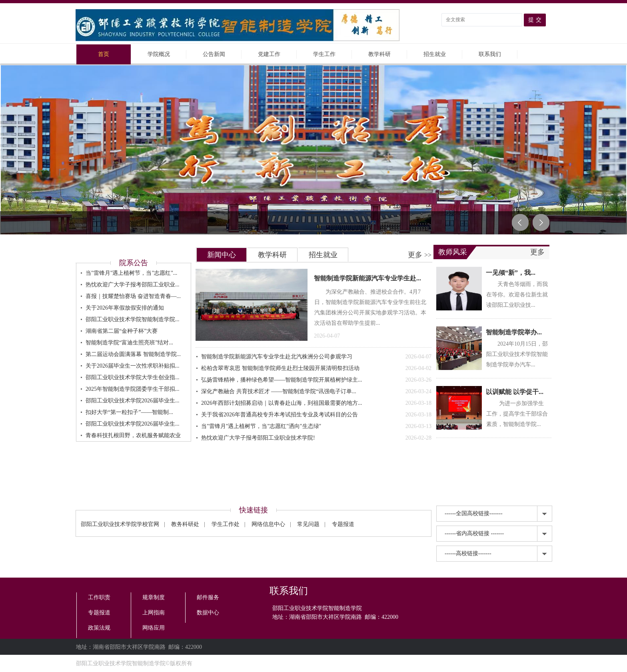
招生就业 (435, 54)
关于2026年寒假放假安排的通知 (125, 308)
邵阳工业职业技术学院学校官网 (120, 524)
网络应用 (154, 628)
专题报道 (343, 524)
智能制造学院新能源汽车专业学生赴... (367, 278)
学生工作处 (226, 524)
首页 (104, 54)
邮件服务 (208, 597)
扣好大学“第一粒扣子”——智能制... (129, 412)
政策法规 (99, 628)
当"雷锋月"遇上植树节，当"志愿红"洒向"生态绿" (316, 426)
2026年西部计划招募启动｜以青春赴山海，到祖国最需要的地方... (316, 403)
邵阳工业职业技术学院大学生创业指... (133, 377)
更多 (420, 255)
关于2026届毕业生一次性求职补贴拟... (133, 366)
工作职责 (99, 597)
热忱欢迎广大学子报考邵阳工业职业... (133, 285)
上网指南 (154, 613)
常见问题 (308, 524)
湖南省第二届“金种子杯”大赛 (122, 331)
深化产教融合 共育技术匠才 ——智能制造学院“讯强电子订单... (316, 392)
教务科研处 (185, 524)
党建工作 (269, 54)
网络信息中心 (268, 524)
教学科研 (379, 54)
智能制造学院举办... (514, 332)
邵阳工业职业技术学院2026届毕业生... (133, 401)
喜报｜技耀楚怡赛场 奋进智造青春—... (133, 296)
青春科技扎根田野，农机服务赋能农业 (133, 435)
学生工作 (324, 54)
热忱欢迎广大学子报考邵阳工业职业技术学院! (316, 438)
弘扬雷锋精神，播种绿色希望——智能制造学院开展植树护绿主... (316, 380)
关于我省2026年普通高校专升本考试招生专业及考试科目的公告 (316, 415)
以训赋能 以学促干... (515, 392)
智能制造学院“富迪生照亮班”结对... (129, 343)
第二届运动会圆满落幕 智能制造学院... (133, 354)
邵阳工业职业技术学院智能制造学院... (133, 319)
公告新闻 (214, 54)
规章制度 (154, 597)
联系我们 (490, 54)
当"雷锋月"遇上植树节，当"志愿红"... (131, 273)
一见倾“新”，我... (511, 273)
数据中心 (208, 613)
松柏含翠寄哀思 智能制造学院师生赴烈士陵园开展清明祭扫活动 (316, 368)
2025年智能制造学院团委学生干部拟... (133, 389)
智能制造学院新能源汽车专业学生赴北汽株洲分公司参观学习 (316, 357)
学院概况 (159, 54)
